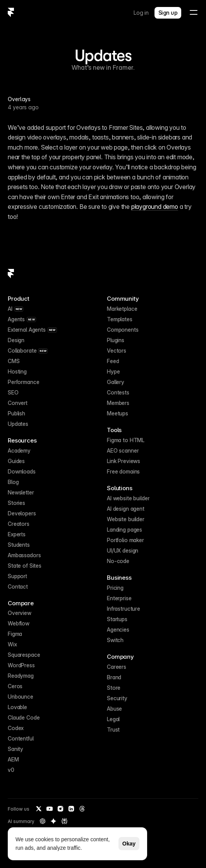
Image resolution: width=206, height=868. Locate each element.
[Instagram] (60, 809)
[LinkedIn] (71, 809)
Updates (103, 55)
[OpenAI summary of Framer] (43, 821)
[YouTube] (50, 809)
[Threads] (82, 809)
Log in (141, 13)
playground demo (155, 207)
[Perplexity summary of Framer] (64, 821)
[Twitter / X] (39, 809)
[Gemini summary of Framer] (53, 821)
